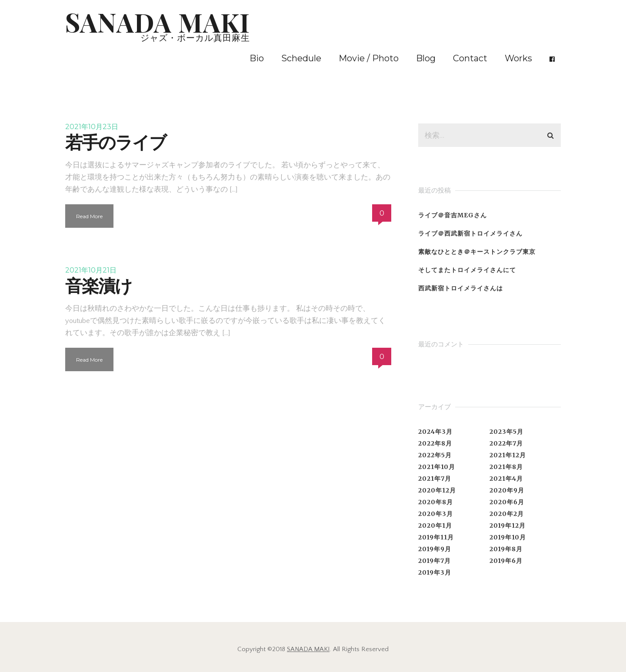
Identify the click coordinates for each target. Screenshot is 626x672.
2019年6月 (506, 561)
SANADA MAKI (308, 649)
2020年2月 (507, 514)
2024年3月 (435, 432)
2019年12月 (508, 526)
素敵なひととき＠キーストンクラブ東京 (477, 252)
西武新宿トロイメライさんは (461, 288)
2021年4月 (506, 479)
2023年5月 (506, 432)
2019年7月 (435, 561)
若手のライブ (116, 142)
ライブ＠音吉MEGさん (453, 215)
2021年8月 (506, 467)
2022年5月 (435, 455)
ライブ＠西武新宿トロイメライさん (470, 233)
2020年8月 (436, 502)
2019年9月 (435, 549)
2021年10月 (437, 467)
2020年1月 (435, 526)
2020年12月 (437, 490)
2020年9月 (507, 490)
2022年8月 (435, 443)
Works (518, 58)
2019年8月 (506, 549)
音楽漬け (98, 286)
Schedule (301, 58)
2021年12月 (508, 455)
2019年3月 (435, 572)
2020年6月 (507, 502)
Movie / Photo (369, 58)
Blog (426, 58)
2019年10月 (508, 537)
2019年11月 (436, 537)
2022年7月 (506, 443)
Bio (257, 58)
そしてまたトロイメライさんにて (467, 270)
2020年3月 (436, 514)
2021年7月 (435, 479)
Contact (470, 58)
